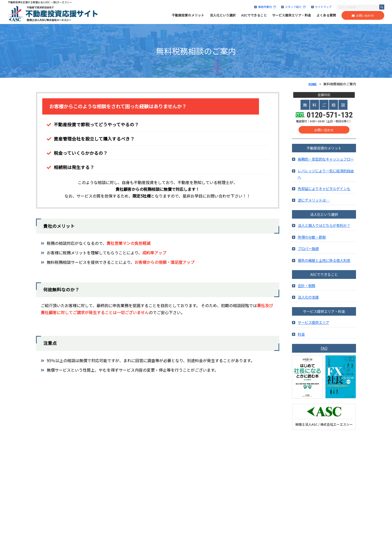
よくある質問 (326, 15)
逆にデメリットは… (314, 201)
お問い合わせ (363, 16)
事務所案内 (265, 7)
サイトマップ (321, 7)
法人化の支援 (308, 298)
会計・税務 (306, 286)
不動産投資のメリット (188, 15)
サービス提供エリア (313, 323)
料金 (301, 335)
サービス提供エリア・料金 (291, 15)
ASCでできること (254, 15)
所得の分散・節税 (312, 238)
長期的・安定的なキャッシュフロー (326, 160)
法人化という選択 (223, 15)
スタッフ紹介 (293, 7)
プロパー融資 (308, 249)
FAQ (324, 349)
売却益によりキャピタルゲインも (324, 189)
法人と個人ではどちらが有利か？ (324, 226)
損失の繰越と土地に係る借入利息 (324, 261)
